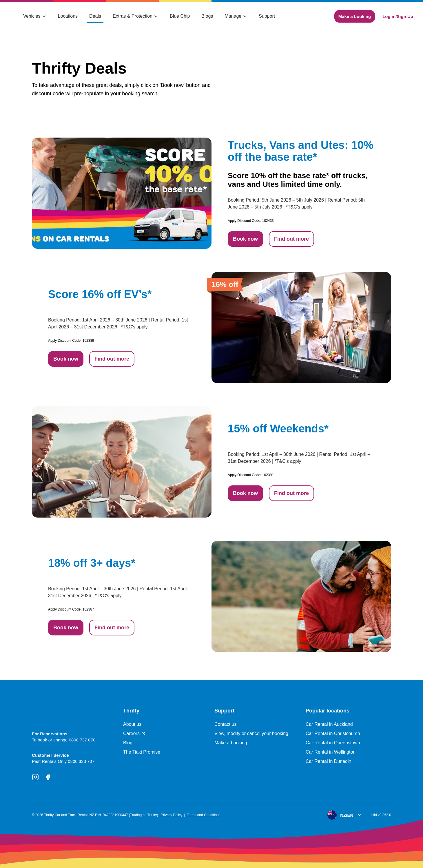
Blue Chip (180, 16)
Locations (68, 16)
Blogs (207, 16)
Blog (128, 743)
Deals (95, 16)
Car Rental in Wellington (331, 752)
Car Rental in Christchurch (333, 733)
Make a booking (355, 16)
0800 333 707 (81, 761)
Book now (245, 239)
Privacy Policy (172, 815)
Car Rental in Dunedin (328, 761)
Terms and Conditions (204, 815)
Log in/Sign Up (398, 16)
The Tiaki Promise (142, 752)
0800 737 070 (82, 740)
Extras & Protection (135, 16)
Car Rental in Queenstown (333, 743)
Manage (236, 16)
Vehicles (35, 16)
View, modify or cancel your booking (251, 733)
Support (267, 16)
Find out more (291, 239)
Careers (134, 733)
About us (132, 724)
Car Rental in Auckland (329, 724)
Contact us (225, 724)
